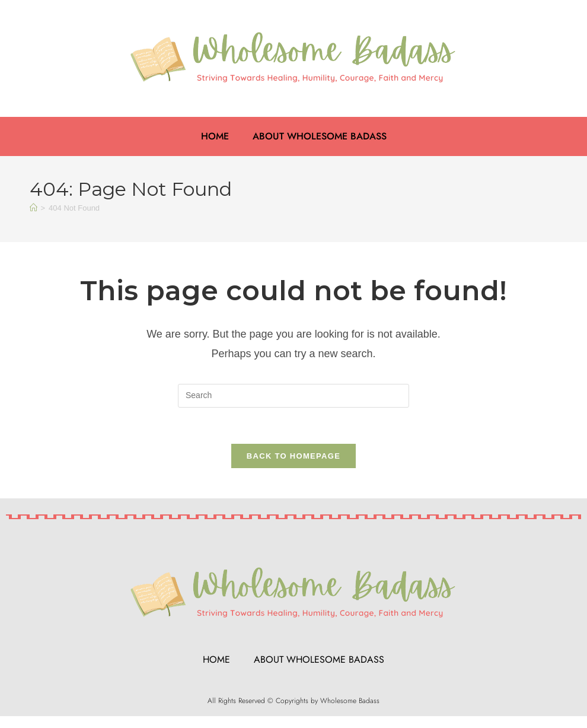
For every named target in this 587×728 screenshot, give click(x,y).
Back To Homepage (293, 456)
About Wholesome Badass (320, 136)
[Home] (34, 208)
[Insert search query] (293, 396)
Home (215, 136)
